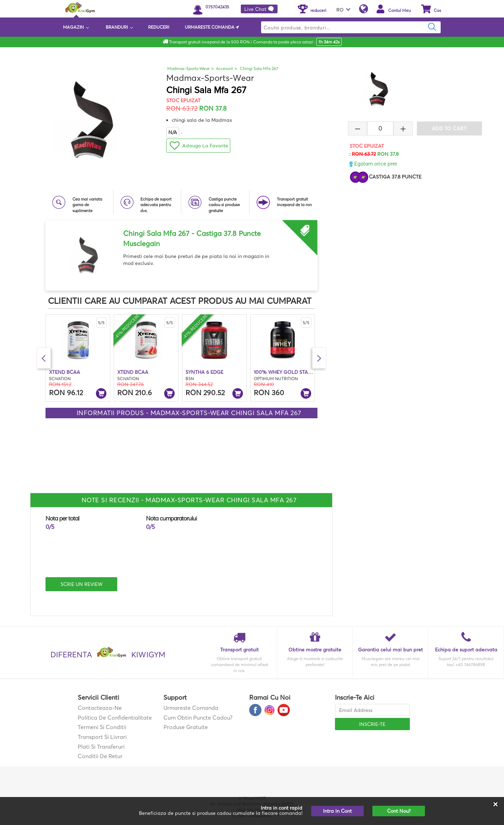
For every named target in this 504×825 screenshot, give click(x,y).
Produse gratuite (186, 727)
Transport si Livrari (102, 737)
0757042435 (217, 7)
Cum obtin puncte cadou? (198, 718)
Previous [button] (44, 358)
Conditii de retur (100, 756)
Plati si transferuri (101, 747)
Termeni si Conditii (102, 727)
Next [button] (319, 358)
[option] (182, 253)
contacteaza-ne (100, 708)
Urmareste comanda (191, 708)
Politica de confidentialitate (115, 718)
